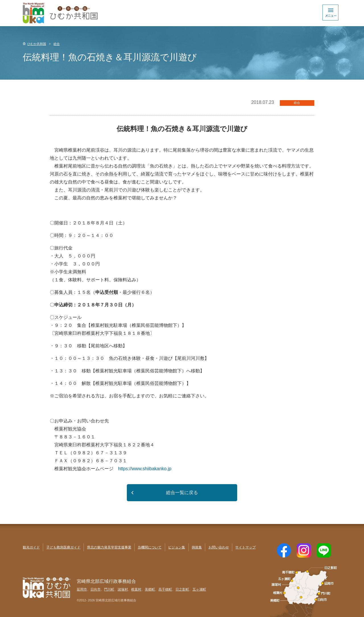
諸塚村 (123, 589)
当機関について (150, 547)
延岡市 (82, 589)
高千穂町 (165, 589)
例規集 (197, 547)
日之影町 (182, 589)
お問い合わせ (219, 547)
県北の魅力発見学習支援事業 (109, 547)
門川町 (109, 589)
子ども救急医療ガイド (63, 547)
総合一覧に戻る (182, 493)
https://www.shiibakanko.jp (145, 469)
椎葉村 (136, 589)
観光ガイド (31, 547)
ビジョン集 (177, 547)
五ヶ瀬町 (199, 589)
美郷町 (150, 589)
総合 (57, 44)
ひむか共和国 (37, 44)
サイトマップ (245, 547)
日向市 (96, 589)
